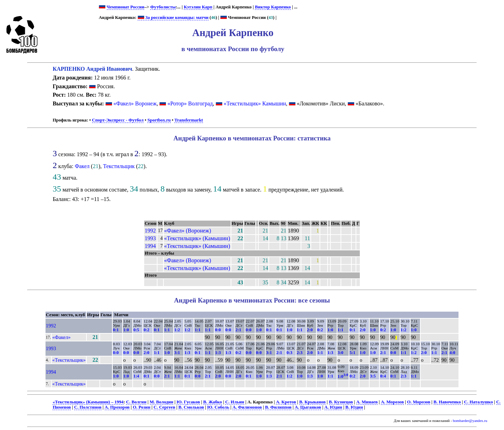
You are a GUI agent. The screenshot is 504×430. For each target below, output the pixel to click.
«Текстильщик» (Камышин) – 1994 (88, 402)
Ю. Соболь (218, 407)
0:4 (383, 376)
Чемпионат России (126, 7)
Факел (82, 166)
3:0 (341, 353)
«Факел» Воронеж (135, 103)
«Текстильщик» (69, 360)
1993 (150, 238)
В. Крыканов (312, 402)
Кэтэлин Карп (198, 7)
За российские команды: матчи (173, 18)
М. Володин (162, 402)
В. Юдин (354, 407)
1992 (150, 231)
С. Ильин (234, 402)
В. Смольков (191, 407)
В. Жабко (213, 402)
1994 (150, 246)
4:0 (452, 353)
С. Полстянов (88, 407)
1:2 (177, 330)
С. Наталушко (479, 402)
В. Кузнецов (341, 402)
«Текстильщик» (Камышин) (197, 238)
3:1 (177, 353)
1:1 (167, 330)
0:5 (136, 330)
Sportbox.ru (159, 120)
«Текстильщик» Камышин (255, 103)
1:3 (187, 353)
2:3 (300, 353)
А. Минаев (367, 402)
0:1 (116, 330)
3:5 (373, 376)
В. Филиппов (278, 407)
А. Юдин (333, 407)
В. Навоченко (447, 402)
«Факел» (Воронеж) (188, 231)
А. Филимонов (247, 407)
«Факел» (61, 337)
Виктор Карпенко (273, 7)
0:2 (146, 330)
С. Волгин (136, 402)
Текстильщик (119, 166)
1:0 (126, 330)
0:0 (218, 330)
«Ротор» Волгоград (190, 103)
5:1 (352, 353)
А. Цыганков (308, 407)
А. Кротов (286, 402)
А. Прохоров (117, 407)
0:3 (289, 353)
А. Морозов (392, 402)
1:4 (136, 376)
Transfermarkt (189, 120)
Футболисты (163, 7)
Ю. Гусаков (188, 402)
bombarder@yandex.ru (470, 421)
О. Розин (141, 407)
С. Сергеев (164, 407)
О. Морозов (419, 402)
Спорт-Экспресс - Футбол (118, 120)
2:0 (310, 330)
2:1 (238, 330)
